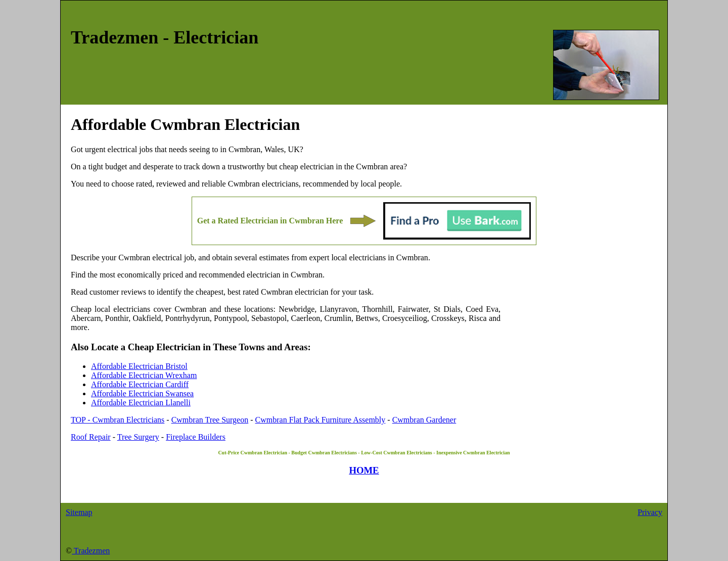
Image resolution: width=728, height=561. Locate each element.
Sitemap (79, 512)
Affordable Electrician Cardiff (140, 384)
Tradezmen (91, 551)
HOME (364, 470)
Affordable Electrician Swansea (142, 393)
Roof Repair (91, 437)
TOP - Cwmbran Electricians (118, 420)
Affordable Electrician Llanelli (141, 403)
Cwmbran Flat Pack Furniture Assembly (321, 420)
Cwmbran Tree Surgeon (210, 420)
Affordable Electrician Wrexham (144, 375)
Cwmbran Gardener (424, 420)
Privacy (650, 512)
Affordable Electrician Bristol (139, 366)
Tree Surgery (138, 437)
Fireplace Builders (196, 437)
